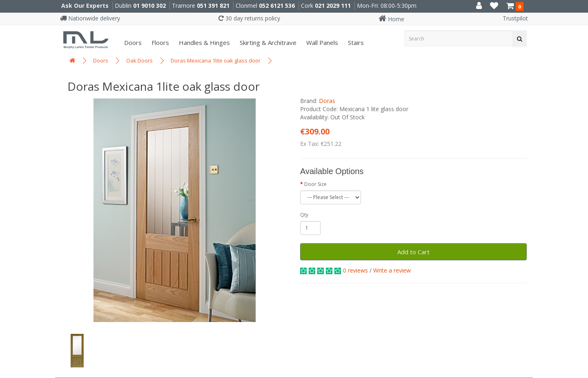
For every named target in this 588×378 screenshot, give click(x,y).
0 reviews (355, 270)
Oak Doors (139, 60)
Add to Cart (413, 252)
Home (391, 19)
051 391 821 (213, 6)
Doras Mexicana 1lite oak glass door (216, 60)
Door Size (315, 184)
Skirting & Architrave (267, 42)
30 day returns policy (249, 18)
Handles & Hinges (204, 42)
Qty (304, 215)
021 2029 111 (333, 6)
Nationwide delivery (90, 18)
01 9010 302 (149, 6)
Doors (132, 42)
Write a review (392, 270)
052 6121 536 (277, 6)
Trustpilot (515, 18)
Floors (159, 42)
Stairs (355, 42)
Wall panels (321, 42)
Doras (327, 101)
